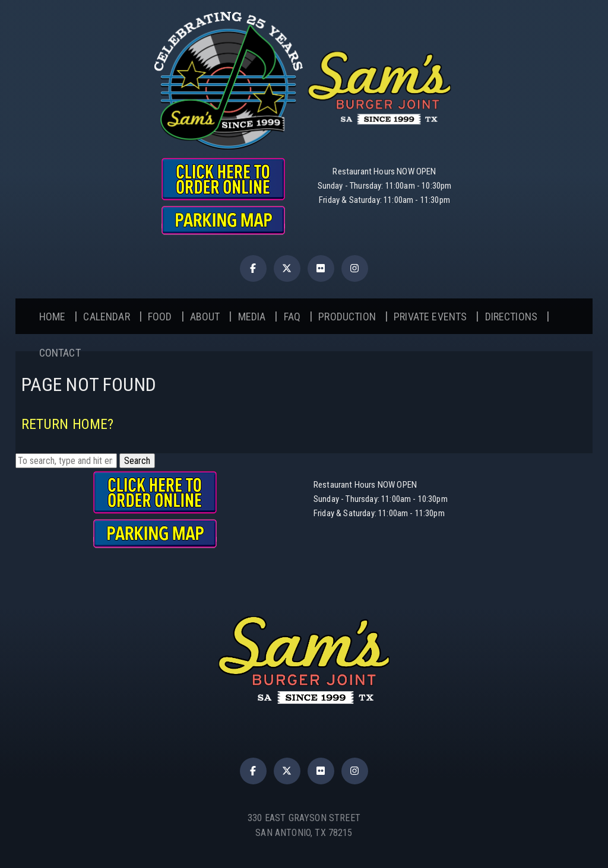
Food (160, 317)
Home (53, 317)
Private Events (430, 317)
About (205, 317)
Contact (60, 353)
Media (252, 317)
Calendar (106, 317)
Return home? (68, 424)
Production (347, 317)
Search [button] (137, 461)
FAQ (292, 317)
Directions (512, 317)
